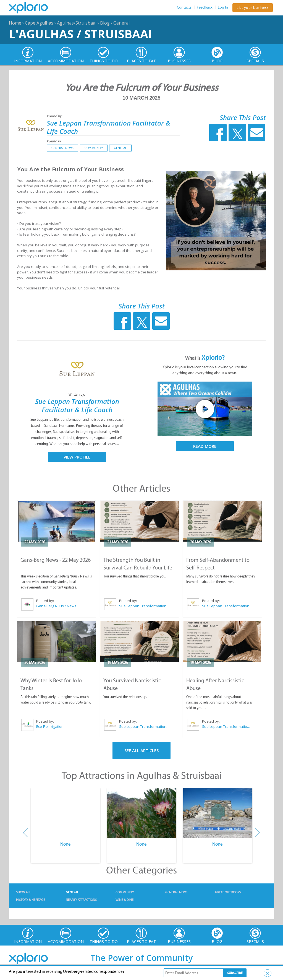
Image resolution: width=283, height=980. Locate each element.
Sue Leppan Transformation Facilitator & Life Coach (108, 127)
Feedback (205, 7)
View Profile (77, 457)
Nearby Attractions (81, 900)
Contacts (184, 7)
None (65, 844)
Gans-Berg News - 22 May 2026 (56, 560)
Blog (105, 23)
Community (94, 148)
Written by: (77, 394)
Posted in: (54, 141)
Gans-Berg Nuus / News (56, 606)
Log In (223, 7)
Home (15, 23)
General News (62, 148)
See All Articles (141, 750)
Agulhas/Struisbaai (77, 23)
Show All (23, 892)
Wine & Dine (125, 900)
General (121, 23)
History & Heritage (31, 900)
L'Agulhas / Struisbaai (80, 34)
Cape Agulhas (39, 23)
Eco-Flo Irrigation (50, 726)
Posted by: (55, 116)
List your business (253, 8)
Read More (205, 446)
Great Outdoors (228, 892)
